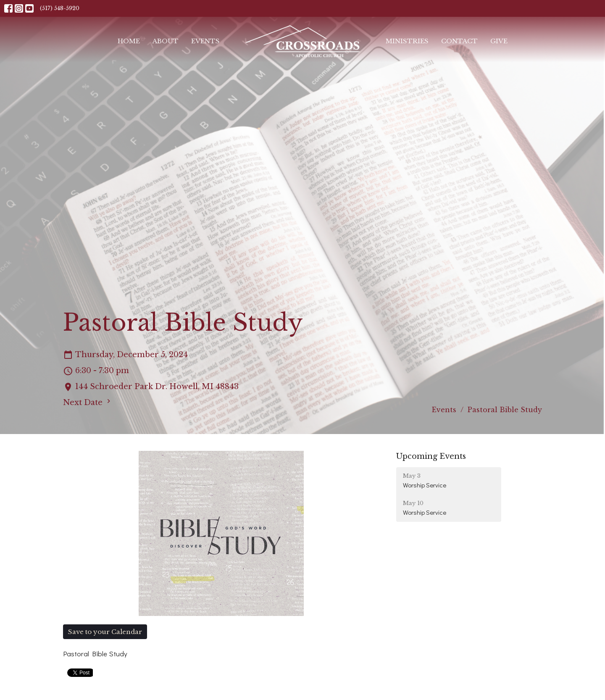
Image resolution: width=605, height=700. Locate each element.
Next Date (88, 402)
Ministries (407, 41)
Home (129, 41)
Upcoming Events (431, 456)
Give (499, 41)
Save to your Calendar (105, 632)
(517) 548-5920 (60, 8)
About (166, 41)
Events (205, 41)
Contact (459, 41)
